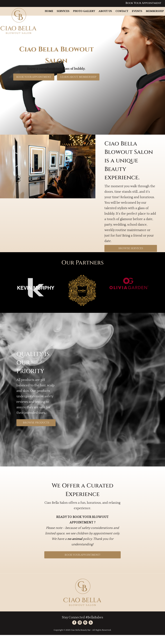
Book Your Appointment (143, 3)
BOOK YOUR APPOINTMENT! (82, 564)
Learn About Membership (78, 86)
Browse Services (131, 257)
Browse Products (36, 432)
